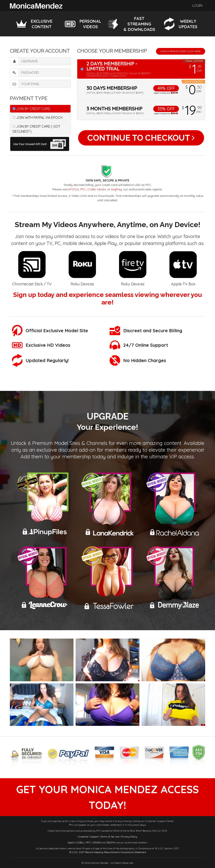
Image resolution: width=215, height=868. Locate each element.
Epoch (71, 842)
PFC (83, 189)
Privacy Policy (129, 837)
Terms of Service (110, 837)
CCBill (91, 189)
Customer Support (88, 837)
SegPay (116, 189)
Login (197, 6)
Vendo (101, 189)
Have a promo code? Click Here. (181, 51)
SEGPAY (111, 842)
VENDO (97, 842)
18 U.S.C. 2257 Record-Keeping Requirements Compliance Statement (108, 852)
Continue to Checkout (141, 138)
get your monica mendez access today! (107, 797)
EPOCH (74, 189)
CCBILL (80, 842)
